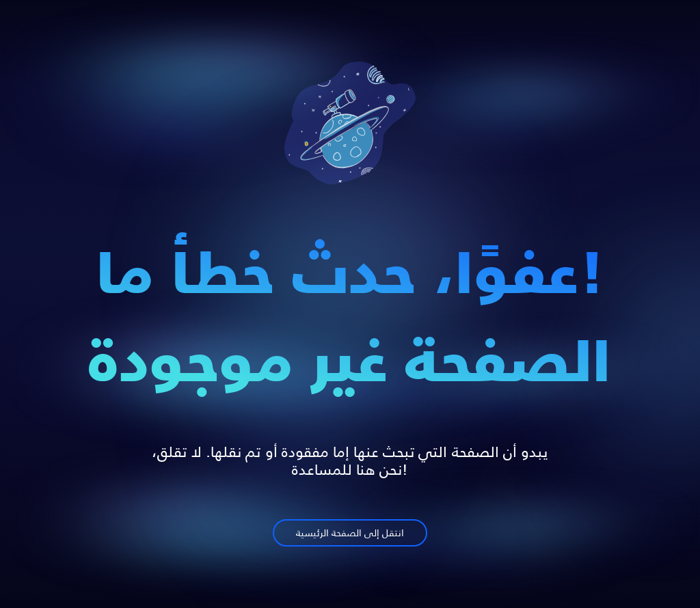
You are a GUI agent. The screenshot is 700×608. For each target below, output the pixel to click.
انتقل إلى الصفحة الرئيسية (350, 534)
